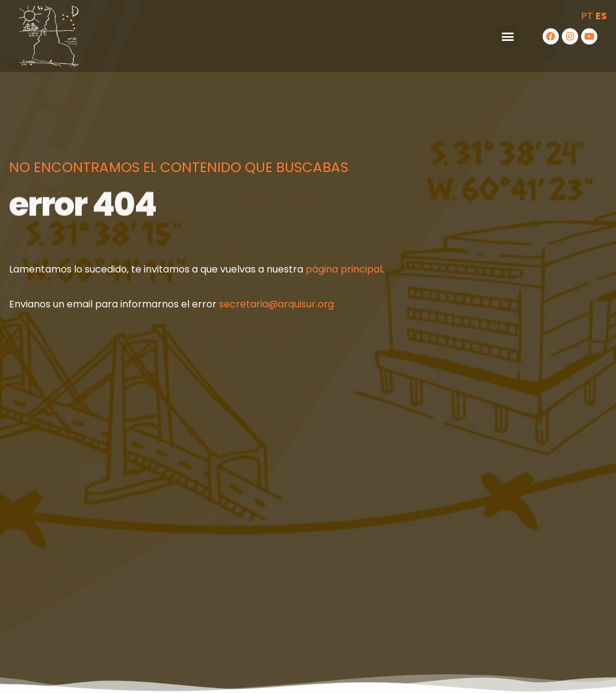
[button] (507, 36)
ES (601, 16)
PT (587, 16)
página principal (344, 269)
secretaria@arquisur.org (276, 304)
